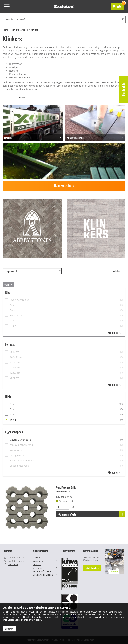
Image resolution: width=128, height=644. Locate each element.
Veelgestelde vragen (43, 575)
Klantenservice (41, 551)
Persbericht (124, 89)
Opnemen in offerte (92, 514)
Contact (37, 564)
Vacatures (38, 561)
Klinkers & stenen (20, 30)
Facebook (13, 564)
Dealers (37, 558)
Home (5, 30)
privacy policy (35, 620)
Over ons (37, 568)
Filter (116, 271)
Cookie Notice (14, 620)
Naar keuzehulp (64, 185)
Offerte (118, 6)
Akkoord (9, 629)
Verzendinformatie (42, 571)
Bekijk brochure (92, 568)
